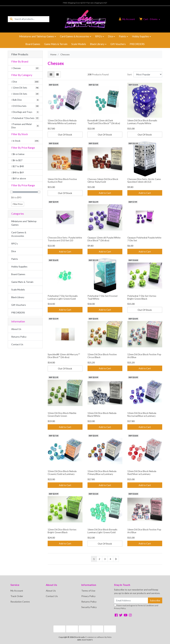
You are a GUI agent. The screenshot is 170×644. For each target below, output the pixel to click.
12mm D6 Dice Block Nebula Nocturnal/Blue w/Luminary (142, 414)
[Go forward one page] (116, 559)
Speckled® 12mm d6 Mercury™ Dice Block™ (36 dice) (64, 356)
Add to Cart (105, 193)
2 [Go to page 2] (99, 559)
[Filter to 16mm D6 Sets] (25, 94)
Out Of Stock (65, 135)
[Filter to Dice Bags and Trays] (25, 112)
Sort (130, 74)
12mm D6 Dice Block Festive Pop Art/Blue (144, 356)
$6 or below (18, 154)
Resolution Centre (20, 602)
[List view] (57, 74)
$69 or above (19, 178)
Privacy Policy (88, 596)
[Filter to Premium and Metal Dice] (25, 126)
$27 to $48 (18, 166)
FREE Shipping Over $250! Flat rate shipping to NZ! (85, 3)
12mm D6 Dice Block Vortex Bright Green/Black (62, 531)
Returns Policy (19, 337)
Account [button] (127, 19)
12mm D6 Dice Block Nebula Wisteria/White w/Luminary (62, 122)
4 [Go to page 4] (110, 559)
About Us (16, 329)
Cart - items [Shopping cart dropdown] (149, 19)
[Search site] (11, 19)
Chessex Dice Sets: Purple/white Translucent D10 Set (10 (65, 239)
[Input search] (32, 19)
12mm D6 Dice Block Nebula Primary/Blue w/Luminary (102, 473)
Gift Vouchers (118, 44)
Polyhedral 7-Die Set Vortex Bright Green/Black (142, 297)
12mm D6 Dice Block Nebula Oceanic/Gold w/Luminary (62, 473)
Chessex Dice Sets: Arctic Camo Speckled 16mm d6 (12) (144, 180)
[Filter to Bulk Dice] (25, 100)
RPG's (99, 36)
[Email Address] (131, 600)
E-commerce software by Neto (98, 637)
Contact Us (17, 344)
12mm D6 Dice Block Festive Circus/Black (102, 356)
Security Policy (89, 607)
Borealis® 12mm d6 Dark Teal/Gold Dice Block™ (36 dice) (104, 122)
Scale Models (79, 44)
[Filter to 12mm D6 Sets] (25, 88)
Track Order (17, 596)
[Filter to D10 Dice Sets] (25, 106)
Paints (122, 36)
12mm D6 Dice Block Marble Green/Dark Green (62, 414)
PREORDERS (137, 44)
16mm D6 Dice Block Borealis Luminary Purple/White (142, 122)
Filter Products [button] (20, 54)
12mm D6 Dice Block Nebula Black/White (102, 414)
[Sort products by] (148, 74)
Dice (110, 36)
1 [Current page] (94, 559)
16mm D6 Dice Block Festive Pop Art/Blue (144, 531)
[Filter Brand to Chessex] (25, 68)
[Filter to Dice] (25, 82)
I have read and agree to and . (136, 607)
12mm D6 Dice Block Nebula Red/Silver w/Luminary (142, 473)
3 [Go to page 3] (105, 559)
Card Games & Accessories (75, 36)
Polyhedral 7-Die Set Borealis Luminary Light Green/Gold (63, 297)
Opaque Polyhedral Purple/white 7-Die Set (144, 239)
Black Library (97, 44)
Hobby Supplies (140, 36)
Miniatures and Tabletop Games (37, 36)
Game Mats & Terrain (56, 44)
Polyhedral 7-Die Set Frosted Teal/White (102, 297)
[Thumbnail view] (51, 74)
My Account (17, 591)
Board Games (33, 44)
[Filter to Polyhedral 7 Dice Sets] (25, 118)
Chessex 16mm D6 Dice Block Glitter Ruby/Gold (103, 180)
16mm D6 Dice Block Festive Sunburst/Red (62, 180)
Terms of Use (88, 591)
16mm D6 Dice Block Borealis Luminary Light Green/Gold (102, 531)
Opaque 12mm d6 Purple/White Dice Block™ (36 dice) (104, 239)
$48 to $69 (18, 172)
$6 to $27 (17, 160)
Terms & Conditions (146, 605)
